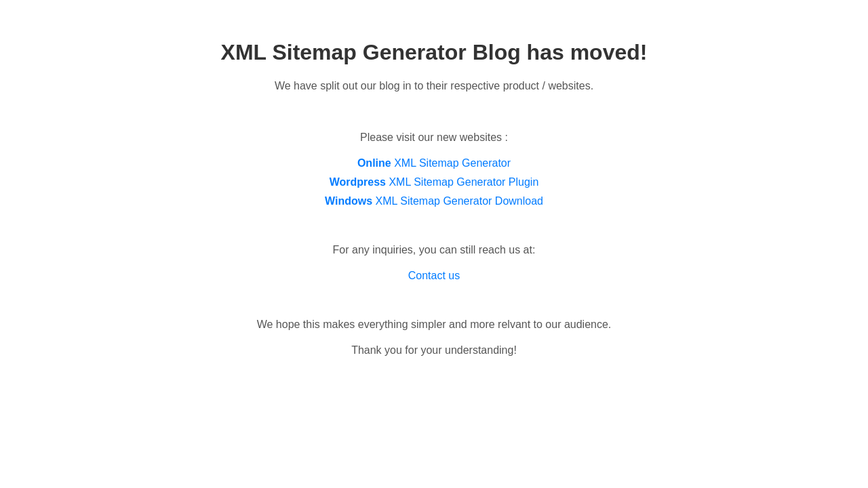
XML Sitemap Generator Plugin (434, 182)
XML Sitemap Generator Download (434, 201)
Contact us (434, 276)
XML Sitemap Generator (434, 163)
